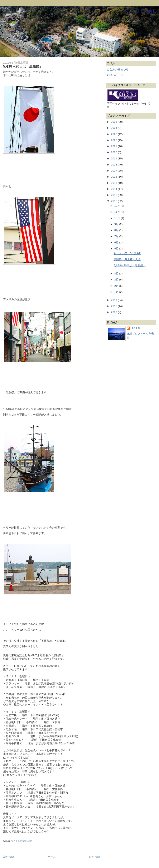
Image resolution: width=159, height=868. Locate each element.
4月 (117, 274)
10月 (118, 218)
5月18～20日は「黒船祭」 (129, 265)
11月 (118, 212)
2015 (114, 183)
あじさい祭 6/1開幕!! (127, 253)
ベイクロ (135, 328)
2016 (114, 177)
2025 (114, 122)
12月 (118, 206)
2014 (114, 189)
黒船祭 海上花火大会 (127, 259)
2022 (114, 140)
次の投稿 (9, 857)
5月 (117, 249)
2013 (114, 195)
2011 (114, 300)
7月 (117, 236)
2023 (114, 134)
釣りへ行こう (115, 75)
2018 (114, 165)
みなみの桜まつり (118, 70)
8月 (117, 230)
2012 (114, 201)
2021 (114, 146)
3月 (117, 280)
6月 (117, 242)
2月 (117, 286)
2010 (114, 306)
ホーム (52, 857)
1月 (117, 292)
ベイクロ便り (140, 11)
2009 (114, 312)
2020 (114, 152)
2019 (114, 158)
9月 (117, 224)
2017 (114, 171)
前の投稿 (95, 857)
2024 (114, 128)
